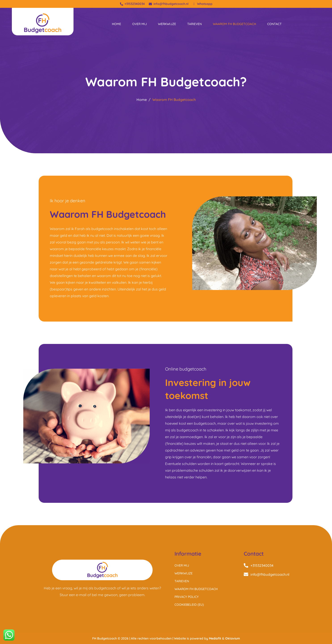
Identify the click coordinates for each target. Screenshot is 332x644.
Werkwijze (167, 24)
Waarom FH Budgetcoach (234, 24)
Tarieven (194, 24)
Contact (274, 24)
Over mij (140, 24)
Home (117, 24)
